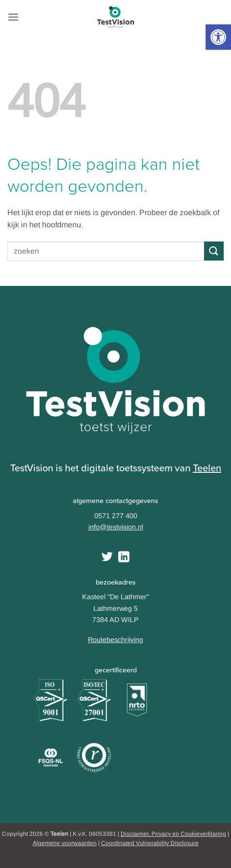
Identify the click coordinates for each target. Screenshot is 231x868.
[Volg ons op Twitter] (107, 558)
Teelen (207, 468)
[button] (218, 37)
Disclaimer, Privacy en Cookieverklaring (173, 834)
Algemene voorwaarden (65, 843)
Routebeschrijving (115, 640)
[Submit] (214, 251)
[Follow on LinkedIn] (124, 558)
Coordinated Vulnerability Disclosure (150, 843)
